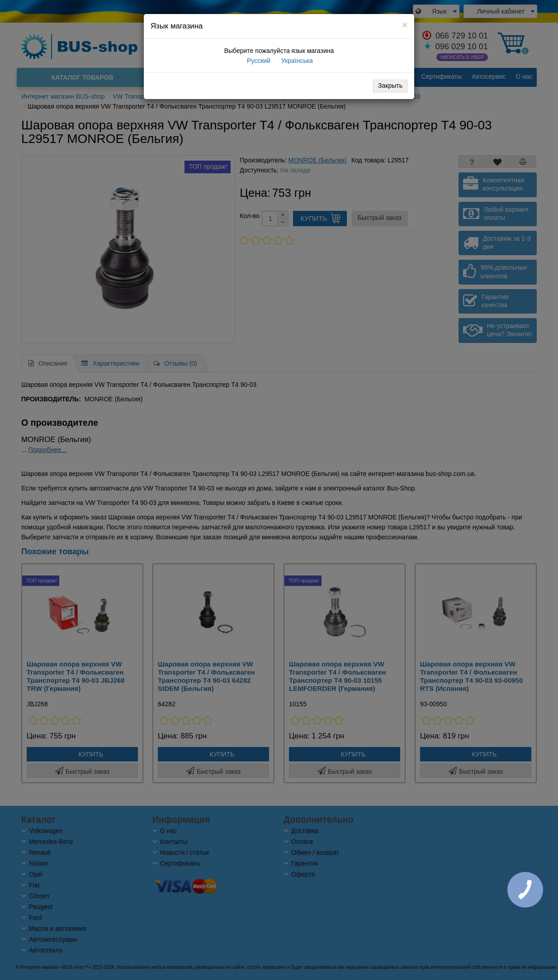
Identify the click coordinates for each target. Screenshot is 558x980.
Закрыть (390, 86)
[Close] (405, 25)
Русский (258, 61)
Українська (296, 61)
